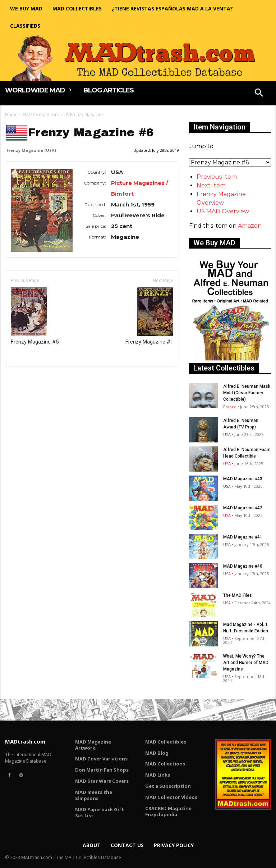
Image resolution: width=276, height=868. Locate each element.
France (230, 407)
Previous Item (217, 177)
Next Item (211, 185)
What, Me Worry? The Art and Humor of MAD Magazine (246, 663)
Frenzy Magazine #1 (149, 316)
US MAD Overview (223, 211)
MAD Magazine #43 (243, 479)
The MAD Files (238, 595)
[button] (259, 94)
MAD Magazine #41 (243, 537)
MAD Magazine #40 (243, 566)
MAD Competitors (41, 115)
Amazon (250, 226)
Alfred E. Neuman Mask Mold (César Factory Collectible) (247, 393)
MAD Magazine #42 (243, 508)
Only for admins (30, 379)
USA (227, 434)
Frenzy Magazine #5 (35, 316)
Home (11, 115)
